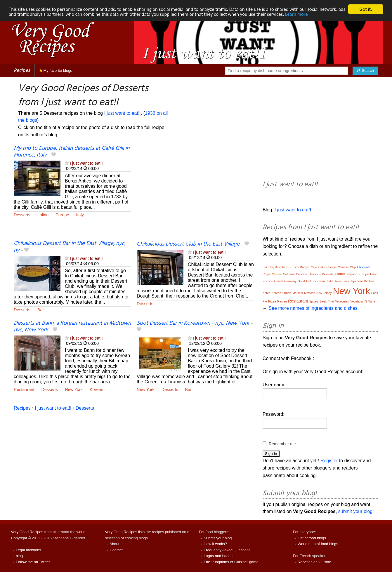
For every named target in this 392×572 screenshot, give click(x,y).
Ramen (282, 301)
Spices (314, 301)
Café (314, 267)
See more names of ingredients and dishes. (314, 308)
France (268, 281)
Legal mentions (28, 550)
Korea (267, 293)
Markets (298, 293)
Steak (323, 301)
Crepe (267, 274)
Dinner (340, 274)
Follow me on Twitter (33, 562)
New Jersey (324, 293)
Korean (96, 390)
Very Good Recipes (27, 532)
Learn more (310, 14)
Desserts (22, 215)
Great (301, 281)
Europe (62, 215)
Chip (353, 267)
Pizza (272, 301)
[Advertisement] (195, 193)
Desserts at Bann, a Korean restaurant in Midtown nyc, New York (72, 327)
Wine (372, 301)
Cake (322, 267)
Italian (43, 215)
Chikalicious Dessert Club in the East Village (188, 244)
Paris (375, 293)
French (279, 281)
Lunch (287, 293)
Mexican (309, 293)
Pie (265, 301)
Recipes (22, 71)
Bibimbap (281, 267)
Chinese (343, 267)
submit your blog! (356, 511)
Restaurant (24, 390)
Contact (116, 550)
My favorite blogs (56, 71)
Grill (309, 281)
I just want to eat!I (122, 113)
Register (329, 461)
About (114, 544)
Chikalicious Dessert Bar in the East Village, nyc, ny (70, 247)
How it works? (215, 544)
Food (374, 274)
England (352, 274)
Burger (305, 267)
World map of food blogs (318, 544)
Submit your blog (218, 538)
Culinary (289, 274)
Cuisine (277, 274)
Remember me (282, 444)
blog (19, 556)
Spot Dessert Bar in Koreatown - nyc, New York (193, 323)
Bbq (271, 267)
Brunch (293, 267)
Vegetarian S (359, 301)
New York (74, 390)
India (330, 281)
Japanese (357, 281)
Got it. (366, 9)
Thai (331, 301)
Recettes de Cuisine (314, 562)
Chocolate (364, 267)
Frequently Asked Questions (227, 550)
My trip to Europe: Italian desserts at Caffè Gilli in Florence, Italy (72, 152)
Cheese (332, 267)
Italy (80, 215)
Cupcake (302, 274)
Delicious (315, 274)
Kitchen (369, 281)
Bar (41, 310)
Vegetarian (342, 301)
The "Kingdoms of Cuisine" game (231, 562)
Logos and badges (219, 556)
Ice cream (319, 281)
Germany (290, 281)
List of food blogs (312, 538)
